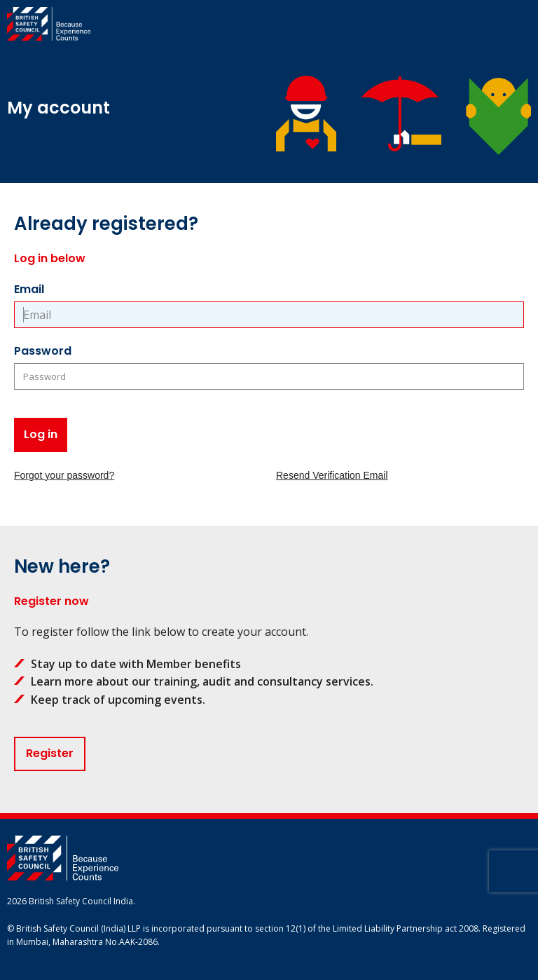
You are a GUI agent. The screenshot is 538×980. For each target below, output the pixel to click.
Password (43, 351)
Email (29, 289)
